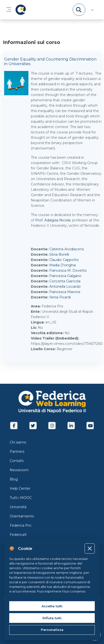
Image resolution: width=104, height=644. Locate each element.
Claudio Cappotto (64, 260)
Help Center (20, 488)
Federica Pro (21, 525)
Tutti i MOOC (21, 498)
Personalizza (52, 630)
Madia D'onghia (63, 265)
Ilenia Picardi (60, 297)
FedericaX (18, 535)
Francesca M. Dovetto (68, 270)
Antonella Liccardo (65, 287)
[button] (92, 10)
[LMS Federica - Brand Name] (20, 10)
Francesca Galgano (65, 276)
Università (18, 507)
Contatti (17, 461)
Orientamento (22, 516)
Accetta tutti (52, 606)
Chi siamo (18, 442)
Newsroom (19, 470)
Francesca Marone (65, 292)
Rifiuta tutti (52, 618)
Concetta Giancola (65, 281)
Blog (14, 479)
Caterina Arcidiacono (67, 249)
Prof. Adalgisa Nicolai (53, 220)
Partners (17, 452)
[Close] (90, 548)
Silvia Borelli (59, 254)
